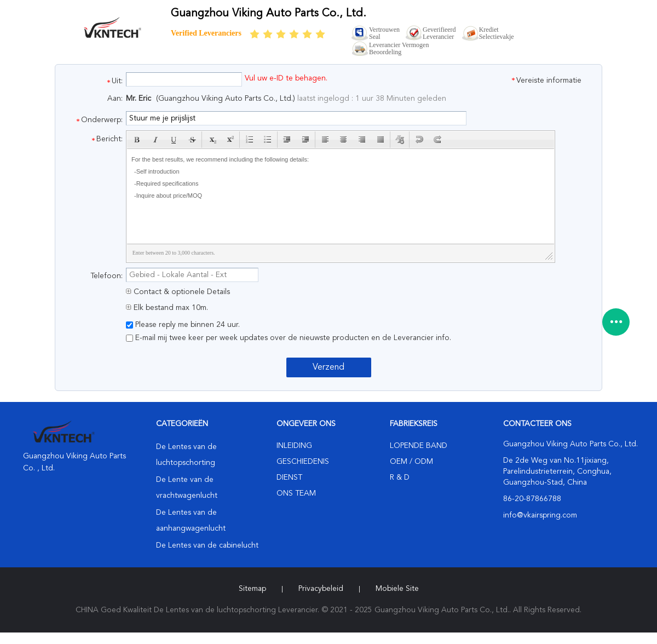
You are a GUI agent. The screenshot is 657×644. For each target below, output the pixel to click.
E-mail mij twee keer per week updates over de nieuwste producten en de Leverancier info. (289, 338)
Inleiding (294, 446)
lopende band (419, 446)
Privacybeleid (321, 589)
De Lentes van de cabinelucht (207, 545)
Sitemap (252, 589)
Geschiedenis (303, 462)
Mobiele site (397, 589)
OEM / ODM (411, 462)
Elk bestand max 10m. (167, 308)
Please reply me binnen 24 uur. (183, 325)
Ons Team (296, 493)
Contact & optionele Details (178, 292)
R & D (400, 478)
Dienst (289, 478)
